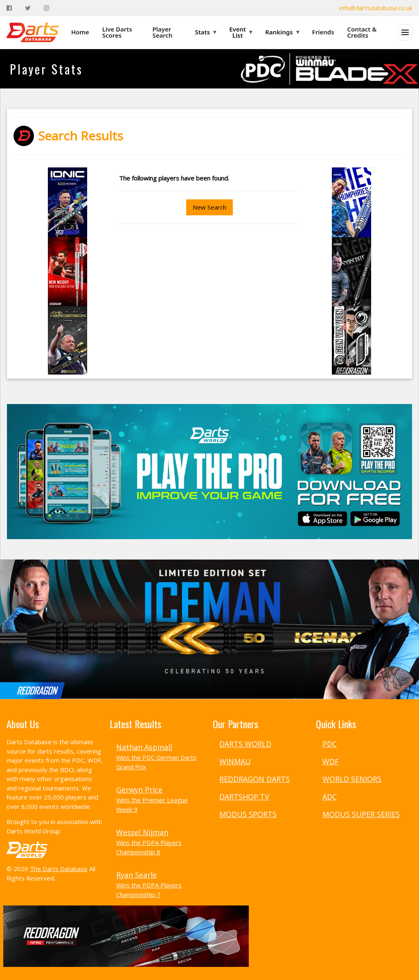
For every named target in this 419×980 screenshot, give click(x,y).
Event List (241, 32)
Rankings (282, 32)
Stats (206, 32)
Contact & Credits (362, 32)
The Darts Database (59, 869)
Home (80, 32)
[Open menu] (405, 32)
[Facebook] (9, 8)
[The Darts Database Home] (33, 32)
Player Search (163, 32)
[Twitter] (28, 8)
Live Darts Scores (117, 32)
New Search (209, 207)
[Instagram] (46, 8)
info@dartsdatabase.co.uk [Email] (376, 8)
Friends (323, 32)
